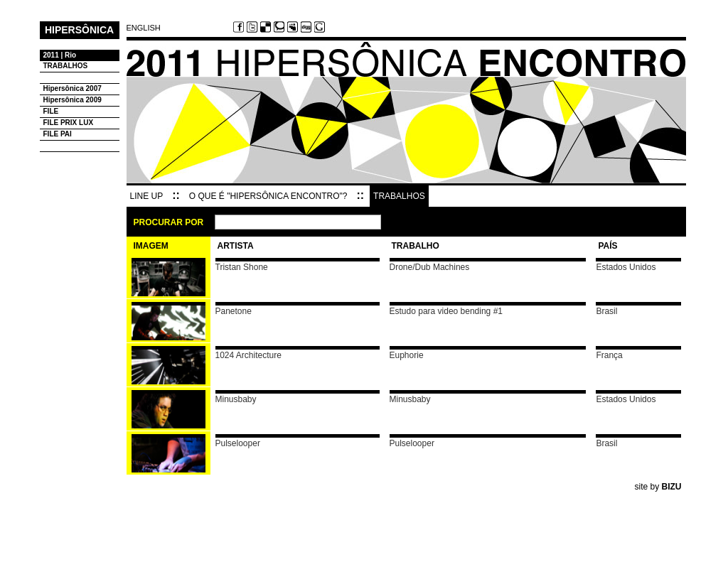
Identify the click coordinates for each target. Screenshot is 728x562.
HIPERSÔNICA (79, 29)
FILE (51, 111)
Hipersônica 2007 (73, 88)
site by (658, 487)
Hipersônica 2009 (73, 100)
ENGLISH (144, 28)
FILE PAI (58, 134)
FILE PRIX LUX (69, 123)
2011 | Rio (60, 55)
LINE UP (147, 196)
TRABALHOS (66, 66)
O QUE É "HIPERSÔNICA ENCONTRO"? (268, 196)
